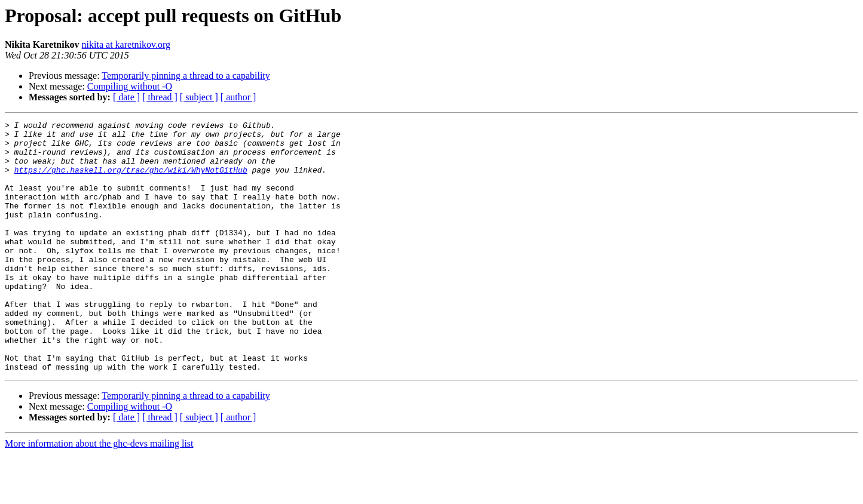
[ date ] (126, 97)
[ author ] (238, 97)
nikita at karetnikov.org (126, 44)
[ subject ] (199, 97)
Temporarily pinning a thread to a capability (186, 76)
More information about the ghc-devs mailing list (99, 494)
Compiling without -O (130, 86)
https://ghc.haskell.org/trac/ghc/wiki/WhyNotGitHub (131, 180)
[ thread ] (160, 97)
